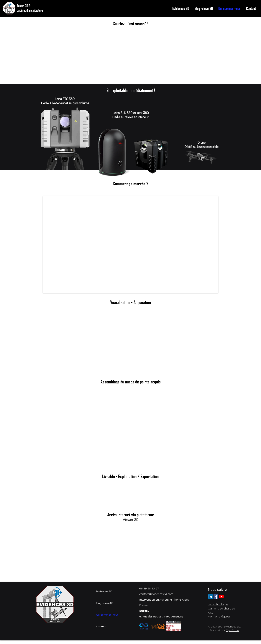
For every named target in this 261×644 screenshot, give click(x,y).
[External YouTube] (130, 351)
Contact (101, 626)
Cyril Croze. (233, 630)
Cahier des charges (221, 609)
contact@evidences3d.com (156, 594)
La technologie (218, 604)
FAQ (211, 613)
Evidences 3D (104, 591)
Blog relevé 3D (105, 603)
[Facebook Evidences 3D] (216, 597)
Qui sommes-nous (107, 615)
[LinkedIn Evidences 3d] (210, 597)
